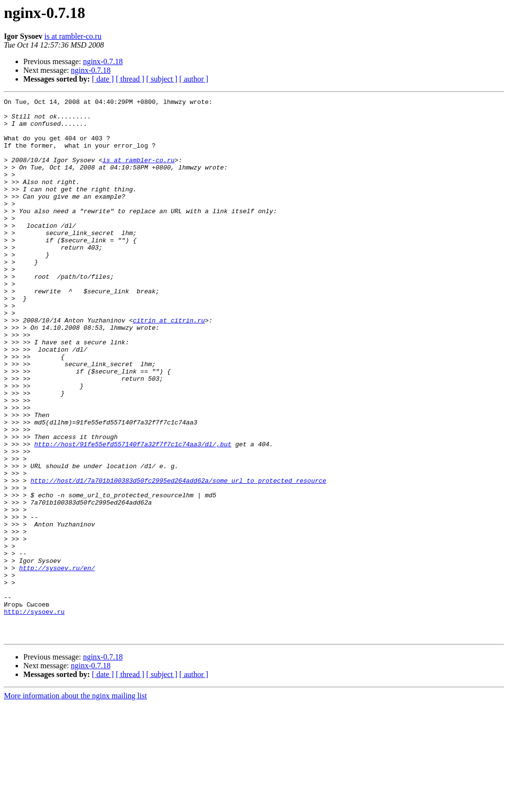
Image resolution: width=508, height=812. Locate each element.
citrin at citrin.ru (169, 365)
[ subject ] (162, 79)
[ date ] (103, 79)
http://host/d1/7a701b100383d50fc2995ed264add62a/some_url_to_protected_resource (178, 558)
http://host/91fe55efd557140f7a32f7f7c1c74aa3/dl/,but (133, 514)
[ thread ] (130, 79)
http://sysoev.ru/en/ (57, 662)
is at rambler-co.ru (73, 36)
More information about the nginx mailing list (75, 804)
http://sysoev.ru (34, 715)
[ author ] (194, 79)
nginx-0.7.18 (103, 61)
